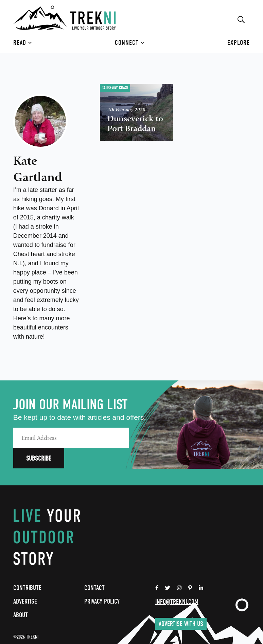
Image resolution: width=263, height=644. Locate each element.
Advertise (25, 581)
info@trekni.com (177, 581)
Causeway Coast (115, 88)
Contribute (27, 567)
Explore (239, 43)
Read (23, 43)
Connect (130, 43)
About (21, 595)
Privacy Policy (102, 581)
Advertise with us (181, 603)
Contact (94, 567)
